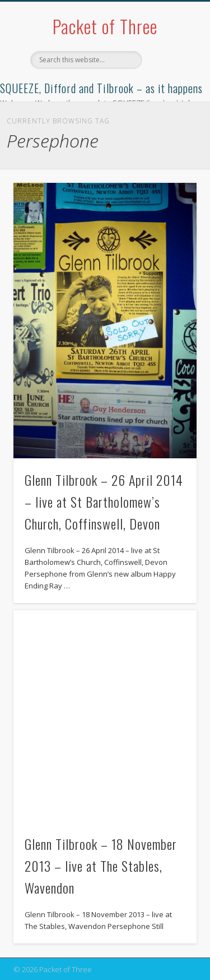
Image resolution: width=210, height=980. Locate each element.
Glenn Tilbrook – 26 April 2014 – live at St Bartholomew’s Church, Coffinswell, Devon (104, 501)
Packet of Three (105, 26)
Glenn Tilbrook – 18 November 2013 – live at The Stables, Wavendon (101, 866)
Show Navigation (170, 100)
